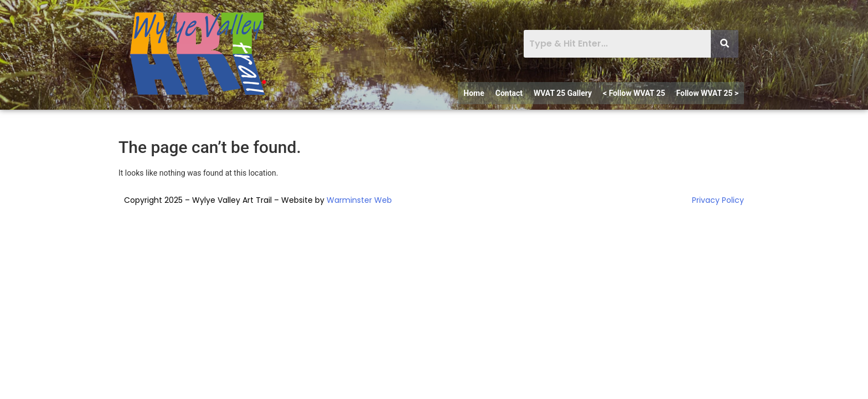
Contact (509, 93)
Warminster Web (359, 200)
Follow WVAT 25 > (707, 93)
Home (474, 93)
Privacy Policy (718, 200)
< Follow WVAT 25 (634, 93)
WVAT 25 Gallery (563, 93)
